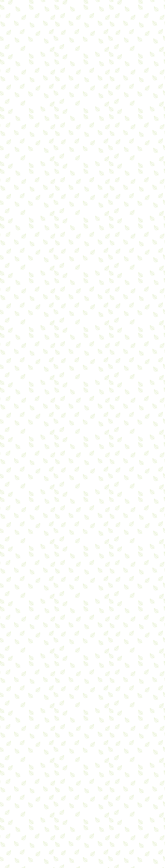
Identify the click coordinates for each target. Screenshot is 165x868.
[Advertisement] (82, 589)
